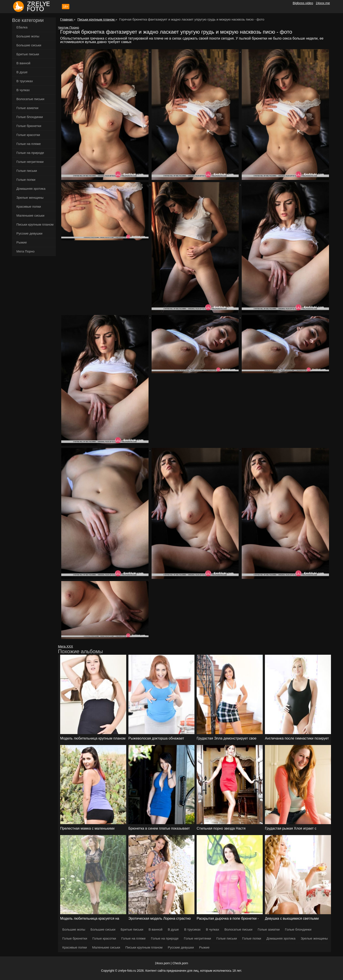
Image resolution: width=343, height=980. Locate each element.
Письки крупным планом (35, 224)
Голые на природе (30, 153)
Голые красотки (28, 135)
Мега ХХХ (66, 646)
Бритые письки (28, 54)
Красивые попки (29, 206)
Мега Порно (25, 251)
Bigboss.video (303, 3)
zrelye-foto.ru (127, 971)
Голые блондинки (30, 117)
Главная (67, 19)
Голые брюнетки (29, 126)
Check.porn (180, 963)
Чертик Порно (68, 27)
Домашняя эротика (31, 189)
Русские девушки (29, 233)
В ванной (23, 63)
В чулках (23, 90)
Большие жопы (28, 36)
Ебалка (22, 27)
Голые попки (26, 180)
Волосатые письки (30, 99)
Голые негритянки (30, 162)
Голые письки (27, 171)
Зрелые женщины (30, 198)
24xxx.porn (162, 963)
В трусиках (25, 81)
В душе (22, 72)
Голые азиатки (27, 108)
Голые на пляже (29, 144)
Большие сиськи (29, 45)
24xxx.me (323, 3)
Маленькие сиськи (30, 215)
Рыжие (22, 242)
